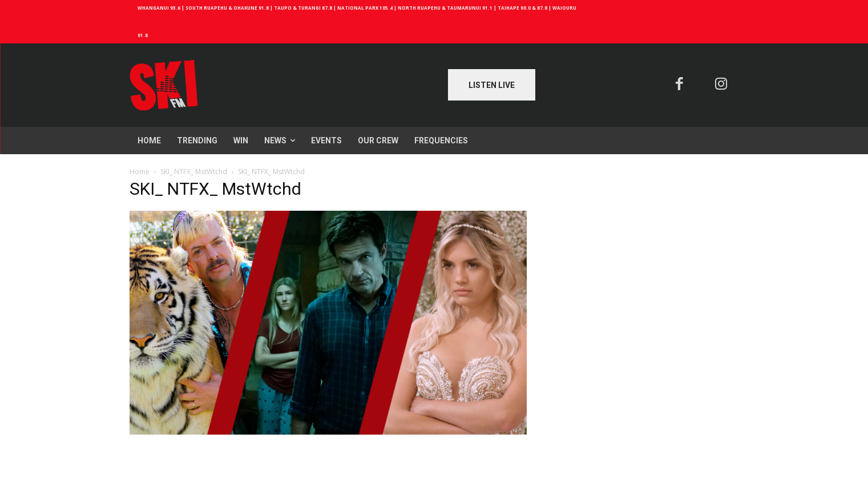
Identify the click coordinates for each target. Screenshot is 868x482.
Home (140, 172)
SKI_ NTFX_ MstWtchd (194, 172)
